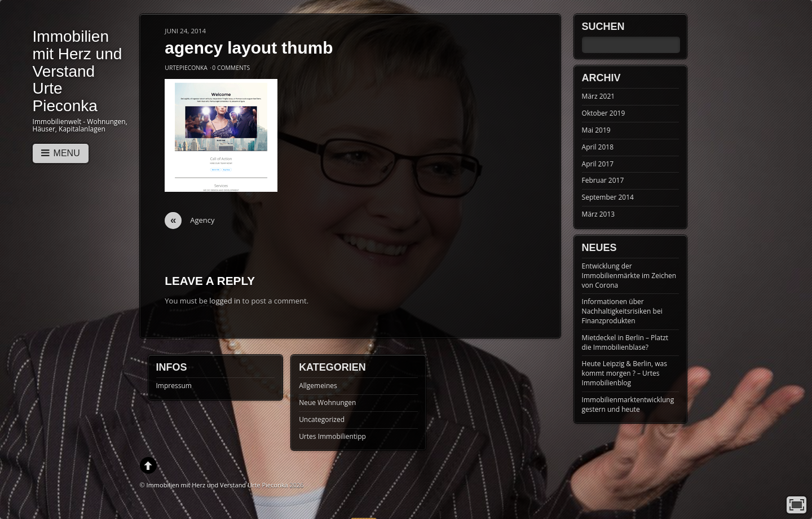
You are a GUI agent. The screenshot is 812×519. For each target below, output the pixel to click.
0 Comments (231, 68)
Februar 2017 (603, 180)
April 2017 (598, 164)
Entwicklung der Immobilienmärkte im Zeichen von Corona (629, 276)
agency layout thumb (249, 48)
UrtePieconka (186, 68)
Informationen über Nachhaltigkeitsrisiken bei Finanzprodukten (622, 311)
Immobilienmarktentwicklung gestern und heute (628, 404)
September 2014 (608, 197)
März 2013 (599, 214)
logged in (225, 301)
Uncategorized (322, 419)
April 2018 (598, 147)
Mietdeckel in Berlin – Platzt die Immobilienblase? (625, 342)
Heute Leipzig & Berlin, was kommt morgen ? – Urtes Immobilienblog (625, 373)
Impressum (174, 386)
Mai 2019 (596, 130)
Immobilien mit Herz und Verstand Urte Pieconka (217, 485)
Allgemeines (318, 386)
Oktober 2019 (604, 113)
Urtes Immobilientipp (332, 436)
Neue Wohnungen (327, 403)
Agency (189, 220)
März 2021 (599, 96)
